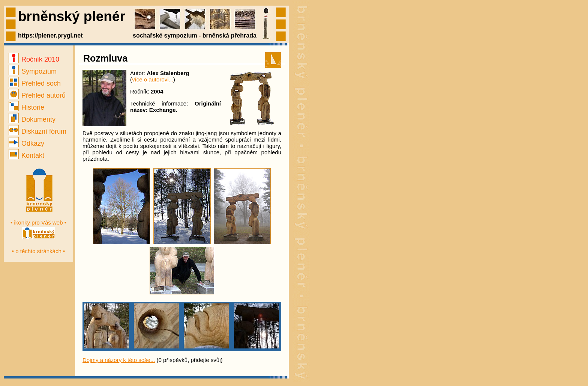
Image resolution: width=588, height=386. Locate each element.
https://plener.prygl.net (50, 35)
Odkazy (26, 143)
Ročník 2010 (34, 59)
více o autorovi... (153, 79)
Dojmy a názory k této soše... (119, 360)
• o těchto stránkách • (38, 251)
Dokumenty (32, 119)
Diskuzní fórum (37, 131)
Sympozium (33, 71)
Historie (26, 107)
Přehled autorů (37, 95)
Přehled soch (35, 83)
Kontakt (26, 155)
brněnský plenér (72, 16)
